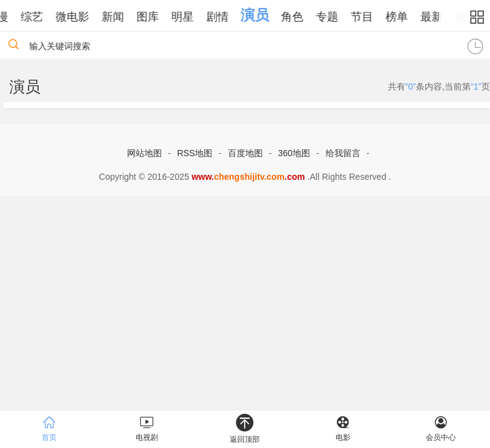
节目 (370, 17)
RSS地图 (195, 153)
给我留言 (343, 153)
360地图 (294, 153)
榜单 (405, 17)
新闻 (121, 17)
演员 (263, 15)
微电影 (81, 17)
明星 (191, 17)
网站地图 (144, 153)
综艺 (40, 17)
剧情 (226, 17)
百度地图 (245, 153)
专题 (336, 17)
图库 (156, 17)
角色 (301, 17)
